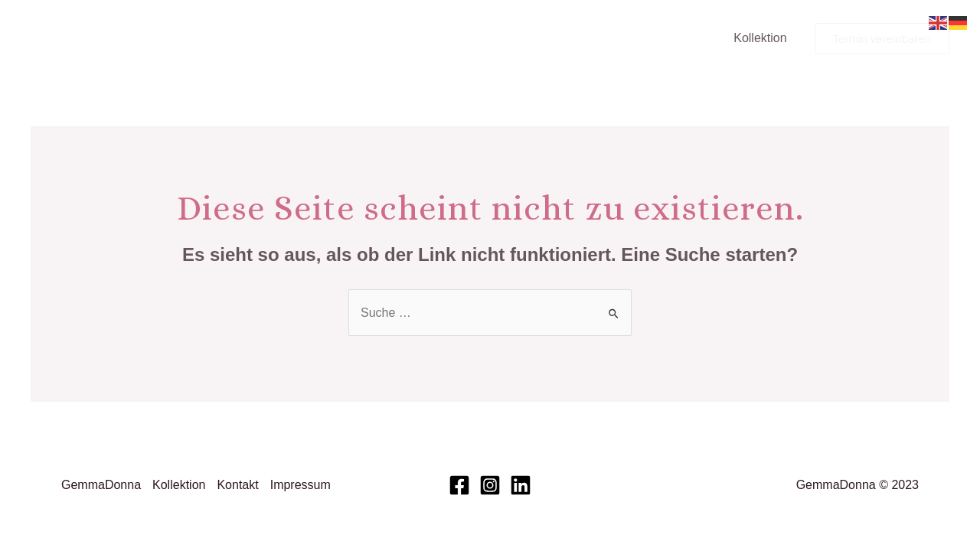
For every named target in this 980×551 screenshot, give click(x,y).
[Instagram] (490, 485)
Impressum (301, 485)
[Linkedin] (521, 485)
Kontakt (237, 485)
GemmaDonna (101, 485)
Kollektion (760, 38)
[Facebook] (459, 485)
